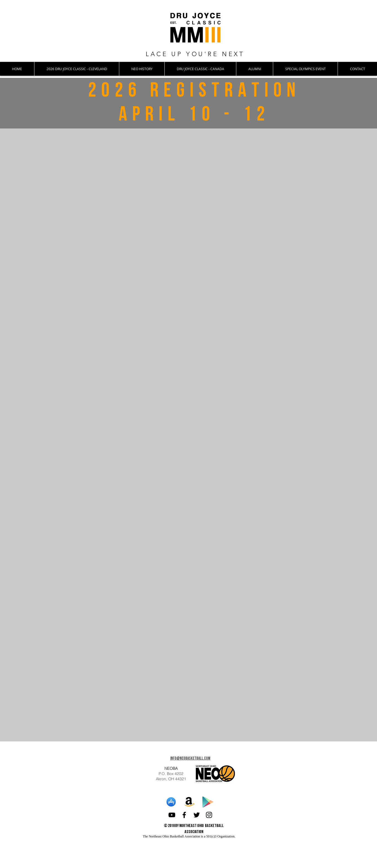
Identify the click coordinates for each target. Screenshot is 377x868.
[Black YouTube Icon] (172, 815)
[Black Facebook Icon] (184, 815)
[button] (77, 69)
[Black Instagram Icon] (209, 815)
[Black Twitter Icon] (197, 815)
